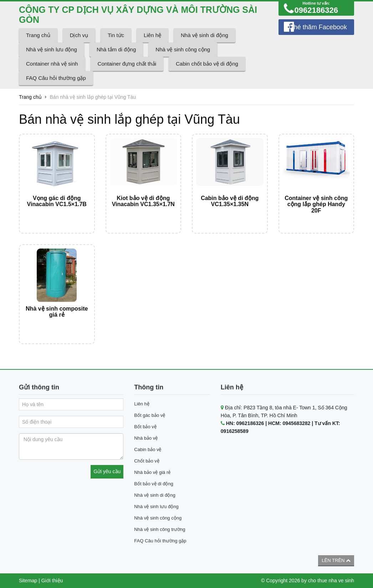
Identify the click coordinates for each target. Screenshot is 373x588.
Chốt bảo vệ (147, 461)
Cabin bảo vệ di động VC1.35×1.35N (230, 201)
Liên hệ (152, 35)
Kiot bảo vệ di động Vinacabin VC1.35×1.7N (143, 201)
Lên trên (336, 560)
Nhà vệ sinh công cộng (183, 49)
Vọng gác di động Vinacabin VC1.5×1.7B (57, 201)
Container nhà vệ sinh (52, 64)
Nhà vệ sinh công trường (160, 529)
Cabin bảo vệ (148, 449)
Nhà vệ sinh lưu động (52, 49)
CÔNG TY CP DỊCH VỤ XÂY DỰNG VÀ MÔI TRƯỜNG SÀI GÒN (138, 15)
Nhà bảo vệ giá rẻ (152, 472)
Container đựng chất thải (127, 64)
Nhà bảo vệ (146, 438)
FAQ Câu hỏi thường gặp (56, 78)
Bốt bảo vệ (145, 427)
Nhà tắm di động (116, 49)
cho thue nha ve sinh (331, 581)
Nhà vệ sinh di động (205, 35)
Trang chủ (38, 35)
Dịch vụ (79, 35)
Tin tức (116, 35)
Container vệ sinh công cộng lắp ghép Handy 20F (316, 204)
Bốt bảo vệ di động (154, 484)
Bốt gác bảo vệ (150, 415)
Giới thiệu (52, 581)
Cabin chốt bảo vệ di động (207, 64)
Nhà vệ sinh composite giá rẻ (57, 312)
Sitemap (28, 581)
